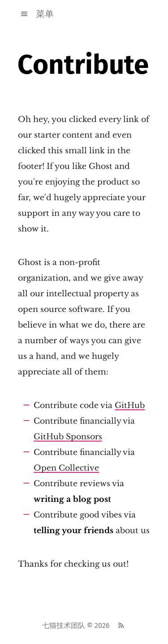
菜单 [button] (36, 14)
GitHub (130, 405)
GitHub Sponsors (68, 437)
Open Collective (66, 468)
